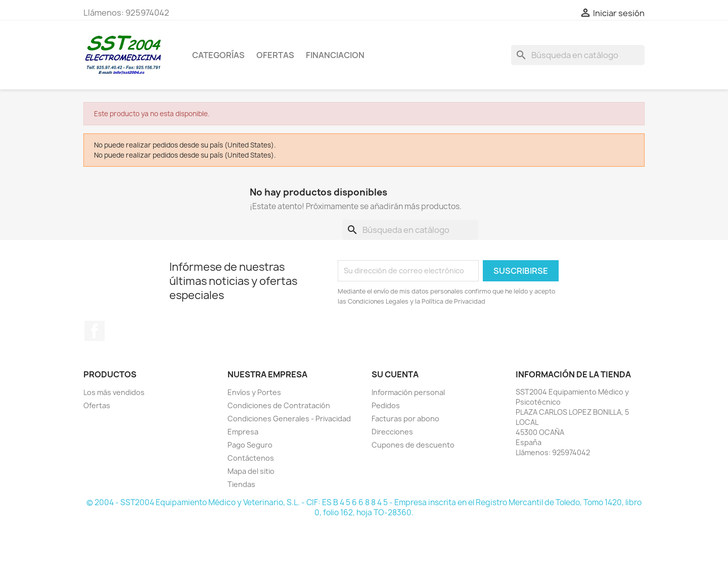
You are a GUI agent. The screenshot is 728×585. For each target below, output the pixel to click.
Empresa (243, 432)
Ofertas (97, 405)
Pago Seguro (250, 445)
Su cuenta (395, 374)
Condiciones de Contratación (279, 405)
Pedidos (386, 405)
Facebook (95, 331)
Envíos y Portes (254, 392)
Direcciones (392, 432)
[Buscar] (578, 55)
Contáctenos (251, 458)
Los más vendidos (114, 392)
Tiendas (241, 484)
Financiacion (335, 55)
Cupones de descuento (413, 445)
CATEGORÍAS (218, 55)
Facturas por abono (405, 419)
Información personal (408, 392)
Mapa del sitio (251, 471)
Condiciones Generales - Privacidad (289, 419)
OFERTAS (275, 55)
